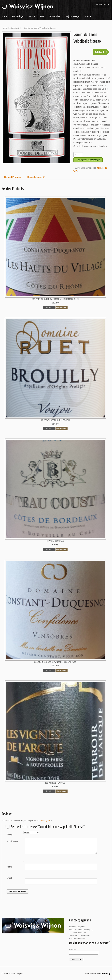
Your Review (12, 841)
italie (20, 28)
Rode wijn (13, 28)
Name (9, 867)
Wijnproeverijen (73, 16)
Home (4, 16)
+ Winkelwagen (61, 308)
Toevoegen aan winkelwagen (88, 160)
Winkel (32, 16)
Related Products (13, 177)
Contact (89, 16)
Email (9, 878)
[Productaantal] (78, 155)
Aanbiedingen (18, 16)
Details (49, 308)
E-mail (73, 950)
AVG (42, 16)
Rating (10, 834)
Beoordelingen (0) (36, 177)
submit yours (45, 821)
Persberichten (55, 16)
